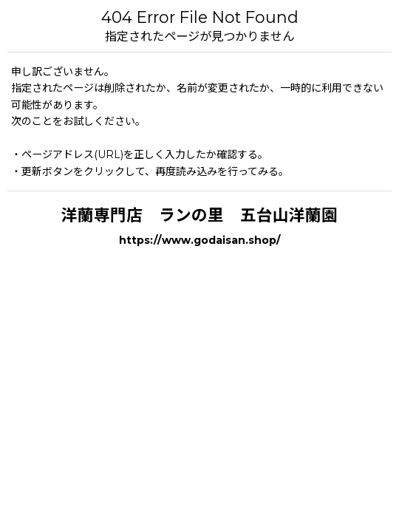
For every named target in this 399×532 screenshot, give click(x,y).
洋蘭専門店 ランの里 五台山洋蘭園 (199, 215)
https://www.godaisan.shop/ (200, 240)
